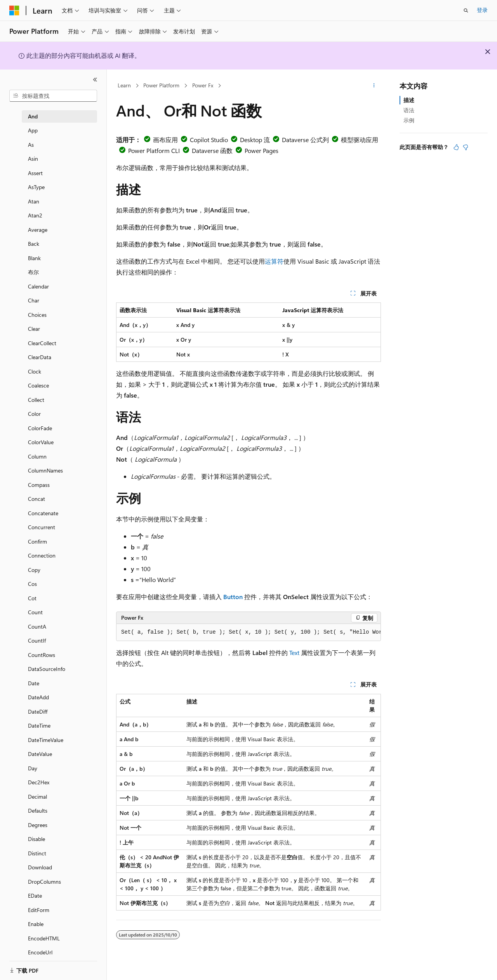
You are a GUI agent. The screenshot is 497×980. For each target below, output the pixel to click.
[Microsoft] (14, 10)
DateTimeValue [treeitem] (46, 740)
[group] (248, 632)
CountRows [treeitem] (42, 655)
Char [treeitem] (34, 300)
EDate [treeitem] (35, 896)
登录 (482, 10)
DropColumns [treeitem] (44, 882)
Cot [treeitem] (32, 598)
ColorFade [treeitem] (40, 428)
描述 (409, 100)
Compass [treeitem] (39, 485)
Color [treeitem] (34, 414)
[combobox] (53, 96)
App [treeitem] (33, 130)
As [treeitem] (31, 145)
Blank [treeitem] (34, 258)
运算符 (274, 261)
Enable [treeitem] (36, 924)
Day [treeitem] (33, 768)
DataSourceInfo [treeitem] (47, 669)
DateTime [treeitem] (39, 725)
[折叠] (95, 80)
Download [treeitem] (40, 867)
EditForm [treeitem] (39, 910)
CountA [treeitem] (37, 626)
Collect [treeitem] (36, 400)
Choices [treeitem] (37, 315)
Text (294, 652)
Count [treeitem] (35, 612)
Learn (124, 85)
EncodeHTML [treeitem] (44, 938)
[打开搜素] (466, 10)
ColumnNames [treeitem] (45, 470)
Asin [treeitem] (33, 159)
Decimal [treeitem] (37, 797)
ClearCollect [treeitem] (42, 343)
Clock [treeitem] (35, 371)
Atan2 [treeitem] (35, 215)
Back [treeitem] (34, 244)
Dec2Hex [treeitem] (39, 782)
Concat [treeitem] (36, 499)
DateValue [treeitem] (40, 754)
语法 (409, 110)
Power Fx (203, 85)
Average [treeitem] (38, 230)
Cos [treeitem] (32, 584)
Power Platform (161, 85)
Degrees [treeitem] (38, 825)
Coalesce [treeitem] (38, 385)
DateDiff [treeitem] (38, 712)
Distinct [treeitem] (37, 853)
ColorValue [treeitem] (41, 442)
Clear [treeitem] (34, 329)
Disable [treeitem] (36, 839)
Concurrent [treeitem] (42, 527)
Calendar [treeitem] (38, 286)
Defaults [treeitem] (38, 811)
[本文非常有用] (456, 147)
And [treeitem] (33, 116)
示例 (409, 120)
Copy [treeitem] (34, 570)
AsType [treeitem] (36, 187)
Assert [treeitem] (35, 173)
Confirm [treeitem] (37, 541)
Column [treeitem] (37, 456)
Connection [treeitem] (42, 555)
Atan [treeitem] (34, 201)
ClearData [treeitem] (40, 357)
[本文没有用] (466, 147)
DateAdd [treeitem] (38, 697)
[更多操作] (374, 86)
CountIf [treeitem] (37, 640)
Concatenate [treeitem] (43, 513)
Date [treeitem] (34, 683)
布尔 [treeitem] (33, 272)
